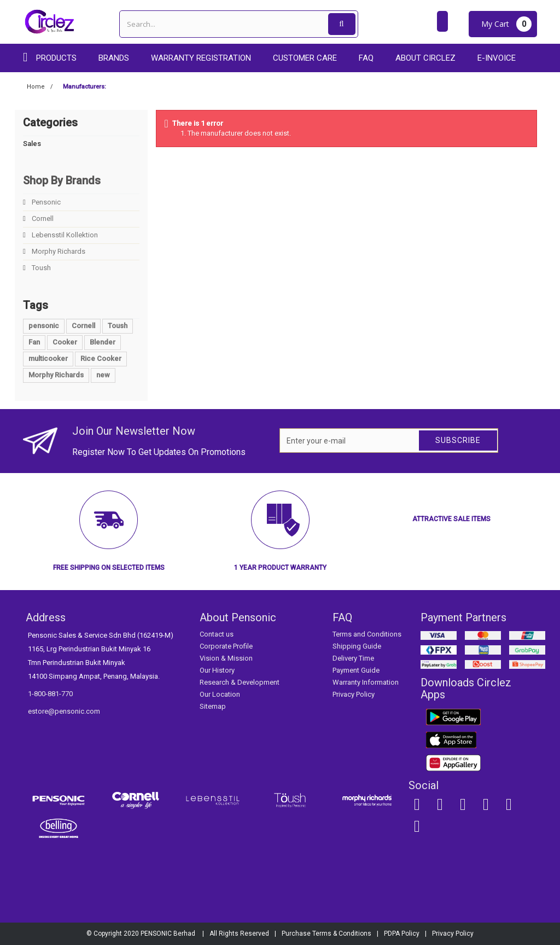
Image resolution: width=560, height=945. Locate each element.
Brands (114, 58)
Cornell (42, 218)
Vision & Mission (226, 658)
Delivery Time (353, 658)
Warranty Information (366, 682)
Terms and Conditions (367, 634)
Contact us (217, 634)
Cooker (65, 342)
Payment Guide (356, 670)
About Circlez (425, 58)
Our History (217, 670)
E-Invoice (497, 58)
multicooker (48, 358)
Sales (32, 144)
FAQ (366, 58)
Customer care (305, 58)
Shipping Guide (357, 646)
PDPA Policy (402, 934)
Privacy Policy (354, 694)
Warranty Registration (201, 58)
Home (36, 87)
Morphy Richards (58, 251)
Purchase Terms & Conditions (326, 934)
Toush (40, 268)
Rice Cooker (101, 358)
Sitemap (213, 706)
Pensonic (45, 202)
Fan (34, 342)
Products (56, 58)
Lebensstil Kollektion (64, 235)
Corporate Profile (226, 646)
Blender (103, 342)
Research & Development (240, 682)
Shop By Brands (62, 180)
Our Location (220, 694)
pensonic (44, 326)
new (103, 375)
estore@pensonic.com (64, 711)
